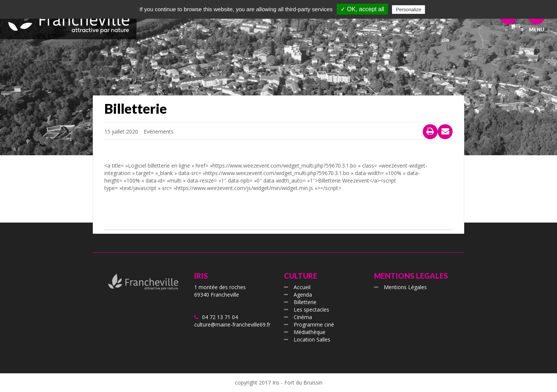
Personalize (408, 10)
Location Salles (312, 339)
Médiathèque (310, 332)
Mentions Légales (405, 287)
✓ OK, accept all (362, 9)
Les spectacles (311, 310)
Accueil (302, 287)
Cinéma (303, 317)
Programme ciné (314, 324)
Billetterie (305, 302)
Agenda (303, 295)
